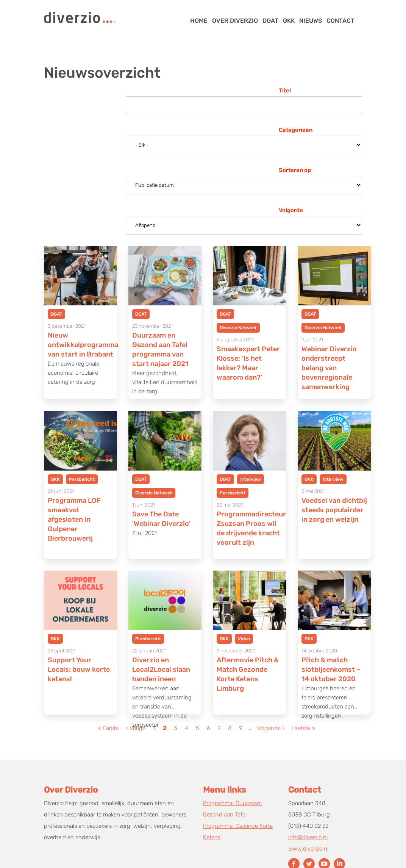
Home (199, 21)
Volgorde (56, 184)
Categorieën (61, 124)
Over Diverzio (235, 21)
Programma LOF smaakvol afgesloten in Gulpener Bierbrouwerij (74, 479)
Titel (50, 94)
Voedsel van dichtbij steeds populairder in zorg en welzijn (334, 469)
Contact (340, 21)
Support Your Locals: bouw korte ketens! (79, 629)
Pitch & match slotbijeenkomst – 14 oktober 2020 (331, 629)
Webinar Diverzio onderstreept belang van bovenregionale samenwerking (329, 327)
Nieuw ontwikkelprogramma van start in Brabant (83, 304)
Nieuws (311, 21)
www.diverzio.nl (308, 808)
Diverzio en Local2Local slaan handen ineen (161, 629)
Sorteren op (60, 154)
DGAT (270, 21)
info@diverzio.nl (308, 796)
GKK (289, 21)
